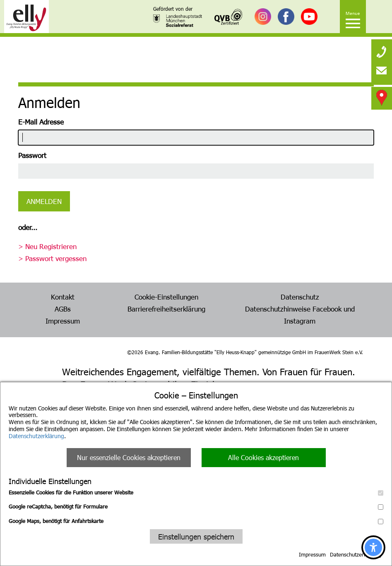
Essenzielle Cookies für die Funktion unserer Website (196, 492)
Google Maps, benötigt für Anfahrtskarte (196, 521)
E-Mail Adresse (41, 122)
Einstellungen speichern (196, 536)
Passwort (32, 155)
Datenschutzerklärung (36, 436)
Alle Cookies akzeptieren (263, 457)
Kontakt (63, 297)
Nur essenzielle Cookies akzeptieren (129, 457)
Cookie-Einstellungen (166, 297)
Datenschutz (300, 297)
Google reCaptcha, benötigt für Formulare (196, 506)
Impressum (312, 554)
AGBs (63, 309)
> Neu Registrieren (47, 246)
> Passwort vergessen (52, 258)
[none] (382, 50)
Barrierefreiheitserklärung (166, 309)
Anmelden (44, 201)
